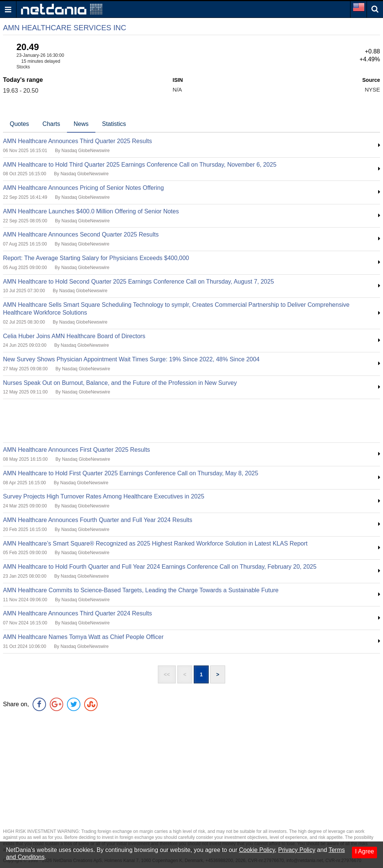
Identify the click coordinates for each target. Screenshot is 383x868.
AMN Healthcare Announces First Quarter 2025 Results (76, 450)
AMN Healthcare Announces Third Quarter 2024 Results (77, 613)
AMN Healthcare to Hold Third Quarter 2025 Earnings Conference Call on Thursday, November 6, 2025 (140, 165)
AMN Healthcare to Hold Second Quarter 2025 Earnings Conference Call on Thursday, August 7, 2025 (138, 282)
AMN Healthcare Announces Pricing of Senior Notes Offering (83, 188)
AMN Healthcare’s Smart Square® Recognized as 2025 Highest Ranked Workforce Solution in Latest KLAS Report (155, 543)
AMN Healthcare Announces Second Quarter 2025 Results (81, 234)
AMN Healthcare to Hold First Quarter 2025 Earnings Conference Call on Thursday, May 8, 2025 (131, 473)
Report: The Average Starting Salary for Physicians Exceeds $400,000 (96, 258)
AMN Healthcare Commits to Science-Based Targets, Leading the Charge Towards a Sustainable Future (141, 590)
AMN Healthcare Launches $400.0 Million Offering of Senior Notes (91, 211)
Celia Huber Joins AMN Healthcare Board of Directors (74, 336)
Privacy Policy (297, 850)
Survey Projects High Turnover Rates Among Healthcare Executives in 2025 (104, 496)
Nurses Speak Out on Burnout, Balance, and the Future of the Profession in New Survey (120, 383)
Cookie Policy (257, 850)
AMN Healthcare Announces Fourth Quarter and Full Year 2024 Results (98, 520)
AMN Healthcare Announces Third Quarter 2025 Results (77, 141)
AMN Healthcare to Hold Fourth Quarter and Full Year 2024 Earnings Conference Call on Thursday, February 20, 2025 (160, 567)
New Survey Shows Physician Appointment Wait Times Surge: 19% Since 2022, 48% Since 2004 (131, 359)
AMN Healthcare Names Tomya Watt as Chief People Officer (83, 637)
